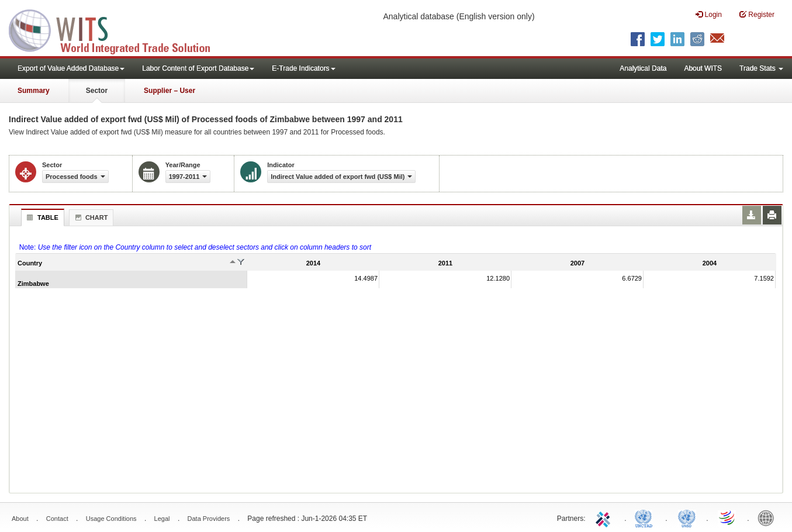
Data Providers (209, 519)
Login (709, 14)
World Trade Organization (728, 517)
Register (757, 14)
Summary (34, 91)
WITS (117, 29)
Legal (162, 519)
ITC (605, 517)
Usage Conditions (111, 519)
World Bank (769, 517)
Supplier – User (170, 91)
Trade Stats (761, 68)
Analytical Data (643, 68)
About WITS (703, 68)
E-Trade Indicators (303, 68)
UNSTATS (687, 517)
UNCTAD (646, 517)
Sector (97, 91)
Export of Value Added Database (71, 68)
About (20, 519)
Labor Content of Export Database (198, 68)
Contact (57, 519)
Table (41, 217)
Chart (90, 217)
